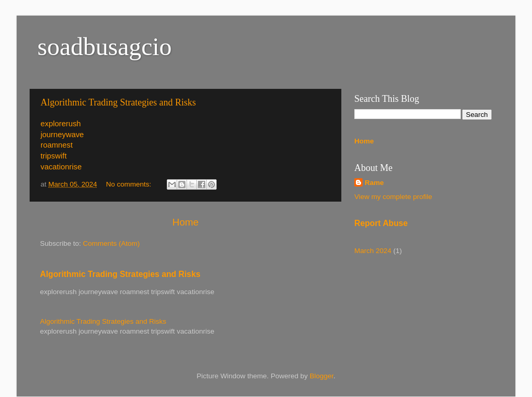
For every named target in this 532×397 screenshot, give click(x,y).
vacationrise (61, 167)
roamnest (57, 145)
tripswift (54, 156)
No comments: (130, 184)
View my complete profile (393, 197)
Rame (374, 183)
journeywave (62, 135)
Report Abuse (381, 223)
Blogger (322, 376)
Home (185, 222)
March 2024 (373, 251)
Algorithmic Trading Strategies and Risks (118, 102)
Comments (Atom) (112, 243)
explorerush (61, 124)
